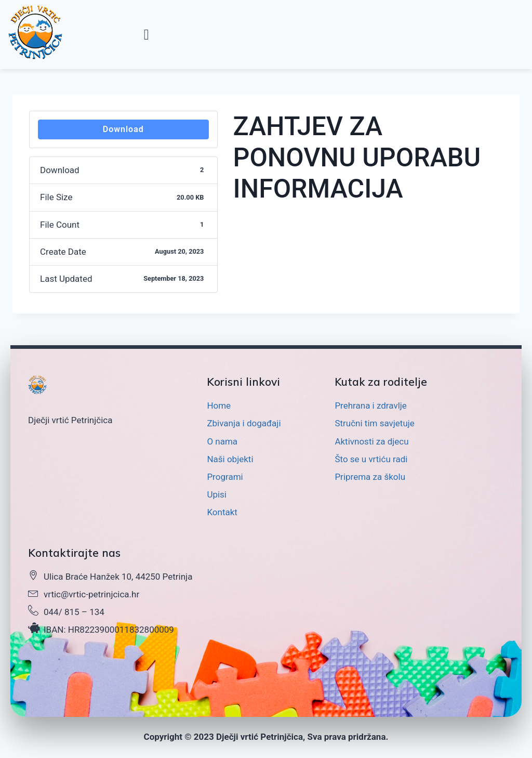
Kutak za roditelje (381, 382)
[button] (147, 35)
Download (123, 129)
